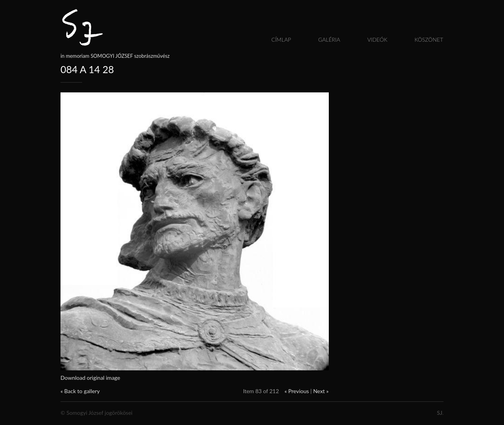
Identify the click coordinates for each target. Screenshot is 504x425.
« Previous (297, 391)
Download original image (90, 378)
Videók (377, 40)
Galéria (329, 40)
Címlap (281, 40)
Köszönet (429, 40)
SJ (439, 413)
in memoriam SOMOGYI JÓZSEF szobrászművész (115, 56)
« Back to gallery (80, 391)
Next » (321, 391)
